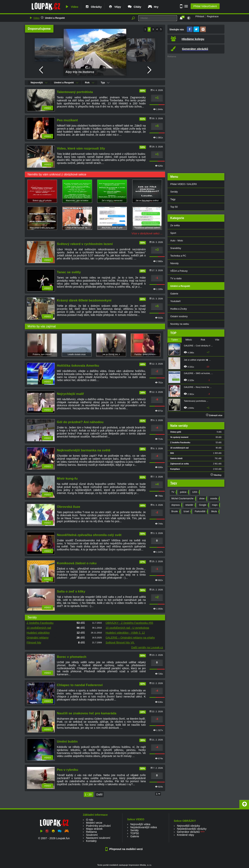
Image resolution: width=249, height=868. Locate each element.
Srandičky (176, 248)
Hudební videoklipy (38, 633)
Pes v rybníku (67, 770)
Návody (175, 263)
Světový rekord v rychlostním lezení (85, 244)
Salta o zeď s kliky (71, 591)
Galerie (174, 294)
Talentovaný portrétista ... (196, 401)
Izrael (187, 512)
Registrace (213, 16)
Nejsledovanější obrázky (192, 829)
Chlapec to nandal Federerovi (80, 685)
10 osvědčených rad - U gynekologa (127, 628)
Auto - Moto (177, 241)
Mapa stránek (94, 829)
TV (174, 492)
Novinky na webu (180, 324)
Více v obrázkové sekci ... (147, 233)
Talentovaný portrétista (75, 92)
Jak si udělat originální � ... (197, 360)
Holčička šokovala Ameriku (78, 366)
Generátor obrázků (188, 832)
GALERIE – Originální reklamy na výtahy (130, 638)
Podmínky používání (98, 826)
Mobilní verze (94, 823)
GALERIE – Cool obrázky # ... (198, 346)
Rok (90, 83)
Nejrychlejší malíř (70, 394)
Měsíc (189, 340)
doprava (176, 505)
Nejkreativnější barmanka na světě (84, 450)
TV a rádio (176, 278)
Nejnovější (39, 83)
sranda (215, 499)
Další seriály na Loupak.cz (147, 647)
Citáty (134, 7)
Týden (175, 340)
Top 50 (174, 207)
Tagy (173, 199)
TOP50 (134, 833)
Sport (173, 233)
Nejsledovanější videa (144, 827)
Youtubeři (175, 301)
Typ (105, 83)
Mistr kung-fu (67, 478)
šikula (215, 512)
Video (71, 7)
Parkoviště (201, 512)
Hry (153, 7)
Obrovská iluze (69, 507)
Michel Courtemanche (183, 499)
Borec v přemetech (72, 657)
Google (204, 505)
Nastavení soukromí (98, 838)
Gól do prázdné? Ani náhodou (80, 422)
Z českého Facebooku (40, 623)
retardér (190, 505)
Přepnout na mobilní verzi (124, 849)
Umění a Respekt (55, 18)
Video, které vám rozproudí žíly (81, 148)
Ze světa (175, 225)
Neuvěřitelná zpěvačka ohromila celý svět (89, 535)
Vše (217, 340)
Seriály (174, 192)
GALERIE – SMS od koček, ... (198, 373)
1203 (196, 492)
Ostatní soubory (179, 316)
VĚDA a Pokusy (179, 271)
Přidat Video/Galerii (205, 6)
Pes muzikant (67, 120)
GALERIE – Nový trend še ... (198, 387)
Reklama (91, 832)
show (203, 499)
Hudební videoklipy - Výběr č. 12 (125, 633)
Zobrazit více (214, 415)
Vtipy (114, 7)
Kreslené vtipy (186, 835)
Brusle (176, 512)
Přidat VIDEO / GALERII (184, 184)
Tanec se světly (69, 272)
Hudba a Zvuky (179, 309)
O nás (90, 820)
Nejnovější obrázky (189, 826)
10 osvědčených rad (39, 628)
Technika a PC (178, 256)
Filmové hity (34, 643)
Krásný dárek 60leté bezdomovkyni (84, 300)
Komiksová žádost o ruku (77, 563)
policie (184, 492)
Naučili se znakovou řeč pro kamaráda (87, 713)
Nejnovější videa (140, 824)
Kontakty (91, 841)
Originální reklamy (38, 638)
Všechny (216, 475)
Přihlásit (200, 16)
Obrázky (93, 7)
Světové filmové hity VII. (120, 643)
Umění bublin (67, 741)
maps (216, 505)
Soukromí (92, 835)
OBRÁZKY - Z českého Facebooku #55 (129, 623)
